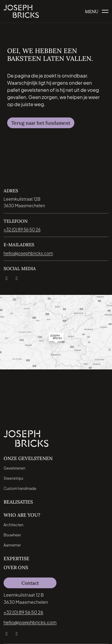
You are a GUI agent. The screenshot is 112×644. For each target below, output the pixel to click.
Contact (30, 583)
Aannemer (12, 545)
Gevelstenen (14, 468)
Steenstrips (13, 478)
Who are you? (22, 515)
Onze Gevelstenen (28, 458)
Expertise (16, 558)
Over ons (16, 567)
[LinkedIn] (6, 277)
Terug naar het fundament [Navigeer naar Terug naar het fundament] (41, 123)
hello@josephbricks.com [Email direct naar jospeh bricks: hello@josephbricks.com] (28, 253)
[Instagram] (16, 277)
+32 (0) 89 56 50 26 (23, 612)
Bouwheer (12, 535)
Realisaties (18, 502)
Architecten (13, 525)
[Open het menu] (97, 11)
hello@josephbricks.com (30, 622)
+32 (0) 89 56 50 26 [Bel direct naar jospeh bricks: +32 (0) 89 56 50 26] (22, 229)
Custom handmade (20, 489)
